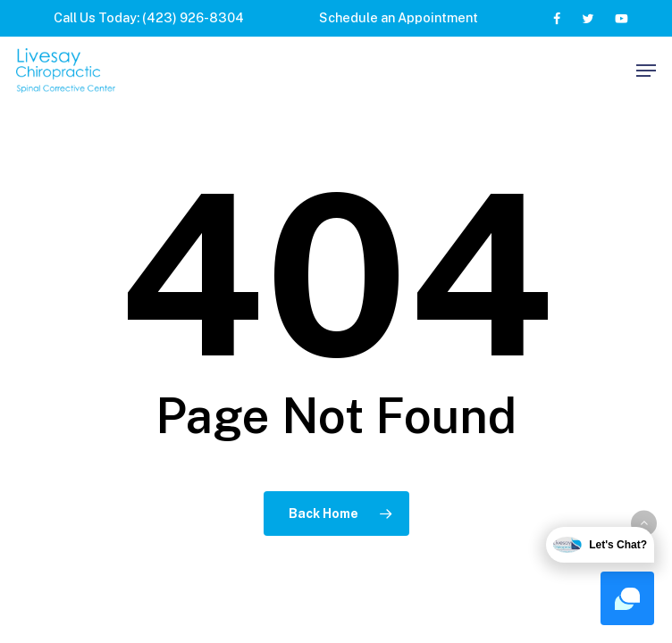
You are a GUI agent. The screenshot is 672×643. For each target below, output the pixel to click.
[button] (646, 71)
